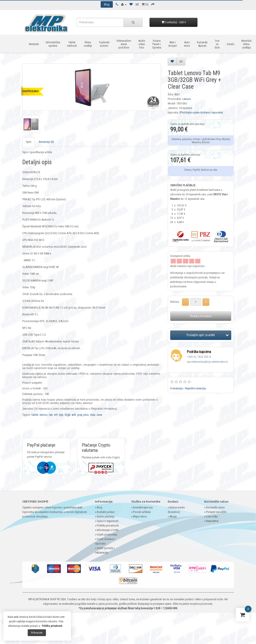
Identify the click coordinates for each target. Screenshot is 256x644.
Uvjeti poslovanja (107, 534)
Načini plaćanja (106, 516)
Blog (100, 507)
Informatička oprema (53, 44)
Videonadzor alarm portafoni (124, 44)
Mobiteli (34, 44)
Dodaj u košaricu (201, 316)
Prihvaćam (37, 633)
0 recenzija (176, 388)
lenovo (44, 415)
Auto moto (187, 44)
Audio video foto (142, 44)
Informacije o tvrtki (108, 530)
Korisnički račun (215, 507)
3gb (61, 415)
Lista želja (212, 516)
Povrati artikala (142, 512)
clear (93, 415)
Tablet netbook (72, 44)
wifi (74, 415)
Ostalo (231, 44)
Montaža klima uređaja (246, 44)
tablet (35, 415)
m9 (56, 415)
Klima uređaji (88, 44)
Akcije (173, 516)
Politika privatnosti (108, 525)
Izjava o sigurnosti (108, 521)
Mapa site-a (140, 516)
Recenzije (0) (46, 142)
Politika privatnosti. (52, 626)
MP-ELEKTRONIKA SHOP (42, 599)
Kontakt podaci (106, 512)
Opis (29, 142)
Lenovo (187, 99)
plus (86, 415)
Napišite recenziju (196, 388)
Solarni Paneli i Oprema (157, 44)
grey (80, 415)
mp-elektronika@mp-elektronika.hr (207, 362)
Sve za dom (217, 44)
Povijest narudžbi (216, 512)
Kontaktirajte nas (143, 507)
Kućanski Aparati (202, 44)
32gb (68, 415)
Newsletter (212, 521)
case (99, 415)
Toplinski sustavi (104, 44)
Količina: (175, 302)
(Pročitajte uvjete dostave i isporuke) (201, 112)
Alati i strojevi (173, 44)
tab (51, 415)
